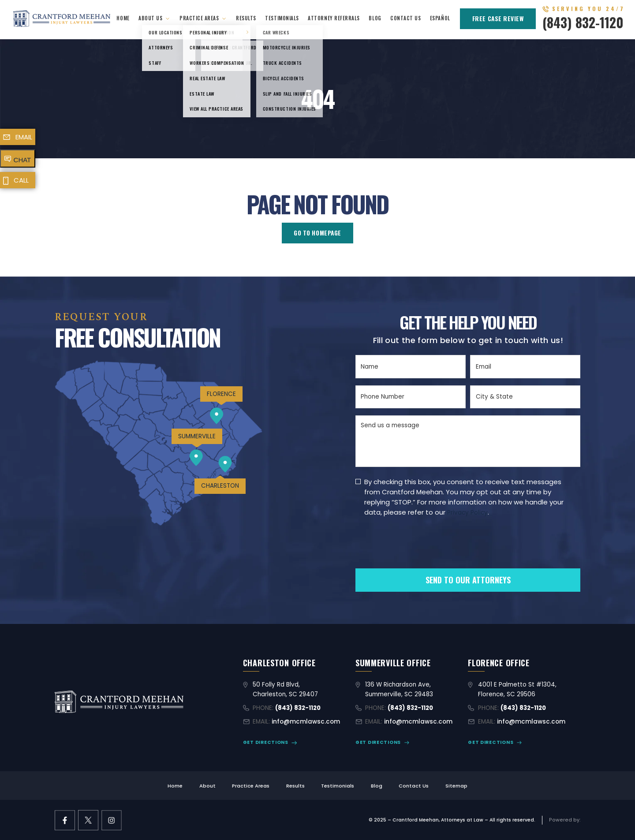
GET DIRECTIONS (266, 742)
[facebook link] (65, 820)
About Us (150, 18)
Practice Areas (199, 18)
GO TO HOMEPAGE (317, 233)
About (207, 786)
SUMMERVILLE (197, 436)
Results (246, 18)
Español (440, 18)
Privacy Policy (467, 513)
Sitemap (456, 786)
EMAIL (24, 137)
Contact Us (405, 18)
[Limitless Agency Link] (565, 820)
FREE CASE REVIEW (498, 19)
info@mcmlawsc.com (306, 722)
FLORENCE (221, 394)
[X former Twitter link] (88, 820)
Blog (375, 18)
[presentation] (422, 557)
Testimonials (282, 18)
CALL (21, 180)
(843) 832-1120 (583, 22)
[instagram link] (112, 820)
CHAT (22, 160)
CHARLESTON (220, 486)
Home (123, 18)
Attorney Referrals (334, 18)
